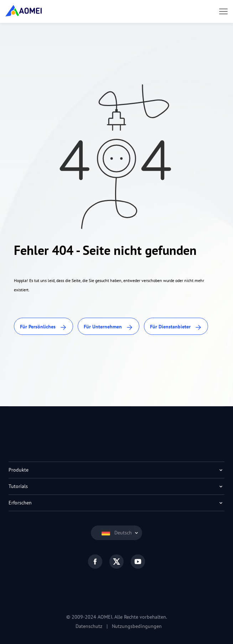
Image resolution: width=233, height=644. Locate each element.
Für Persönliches (43, 327)
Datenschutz (89, 626)
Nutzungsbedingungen (137, 626)
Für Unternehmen (108, 327)
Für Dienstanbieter (176, 327)
